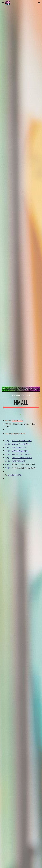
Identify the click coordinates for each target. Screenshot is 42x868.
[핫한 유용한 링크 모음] (21, 395)
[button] (3, 3)
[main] (21, 403)
